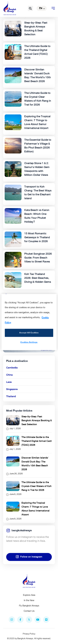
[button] (30, 8)
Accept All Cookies (29, 333)
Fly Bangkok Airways (29, 606)
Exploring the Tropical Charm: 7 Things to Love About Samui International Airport (35, 509)
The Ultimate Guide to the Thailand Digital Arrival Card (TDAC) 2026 (37, 441)
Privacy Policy (29, 634)
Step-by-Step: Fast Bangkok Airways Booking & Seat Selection (37, 420)
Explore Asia (29, 595)
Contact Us (29, 611)
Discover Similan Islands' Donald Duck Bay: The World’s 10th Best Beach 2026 (35, 464)
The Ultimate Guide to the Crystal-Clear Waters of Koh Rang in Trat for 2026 (37, 486)
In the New (29, 600)
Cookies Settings (29, 342)
